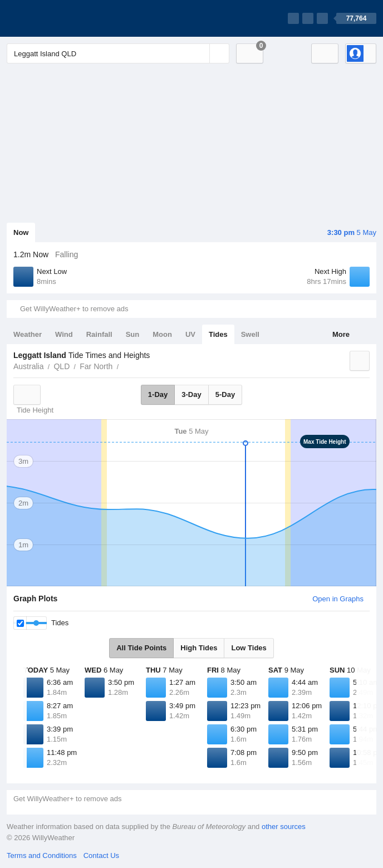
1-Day (158, 394)
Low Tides (249, 648)
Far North (96, 366)
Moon (162, 334)
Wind (64, 334)
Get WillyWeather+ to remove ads (74, 309)
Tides (218, 334)
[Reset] (200, 53)
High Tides (199, 648)
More (341, 334)
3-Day (191, 394)
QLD (62, 366)
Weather (28, 334)
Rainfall (99, 334)
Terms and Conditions (42, 855)
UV (190, 334)
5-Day (225, 394)
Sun (133, 334)
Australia (28, 366)
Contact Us (101, 855)
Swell (250, 334)
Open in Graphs (338, 599)
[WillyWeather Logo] (59, 18)
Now (21, 232)
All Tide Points (141, 648)
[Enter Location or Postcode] (118, 53)
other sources (284, 827)
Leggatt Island (125, 365)
